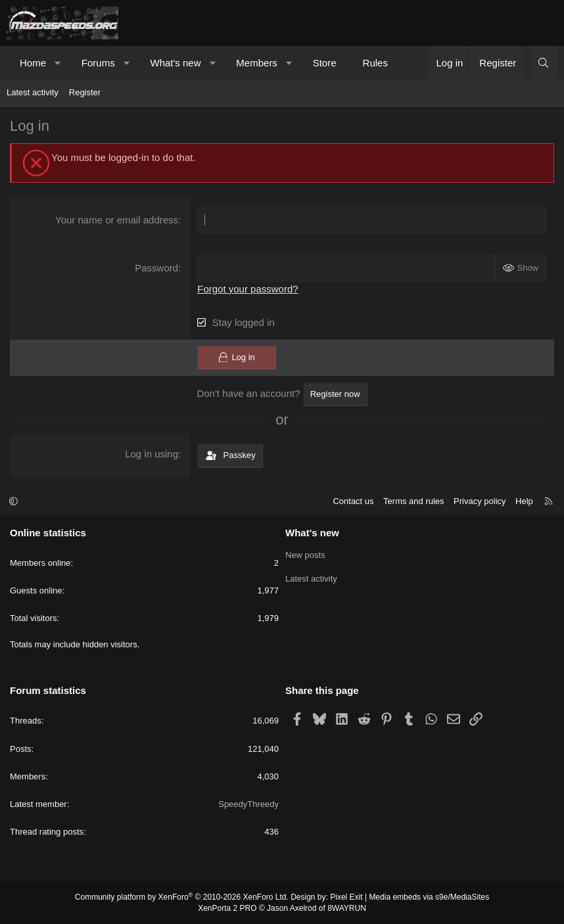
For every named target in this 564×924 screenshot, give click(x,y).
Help (524, 501)
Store (325, 63)
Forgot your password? (247, 289)
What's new (175, 63)
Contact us (353, 501)
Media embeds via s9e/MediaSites (429, 897)
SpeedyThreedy (248, 804)
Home (33, 63)
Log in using (152, 454)
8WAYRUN (347, 908)
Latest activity (33, 92)
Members (257, 63)
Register (85, 92)
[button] (58, 63)
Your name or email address (117, 220)
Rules (375, 63)
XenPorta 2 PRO (227, 908)
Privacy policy (480, 501)
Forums (98, 63)
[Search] (543, 63)
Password (156, 268)
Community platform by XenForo (182, 897)
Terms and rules (413, 501)
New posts (305, 555)
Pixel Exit (346, 897)
